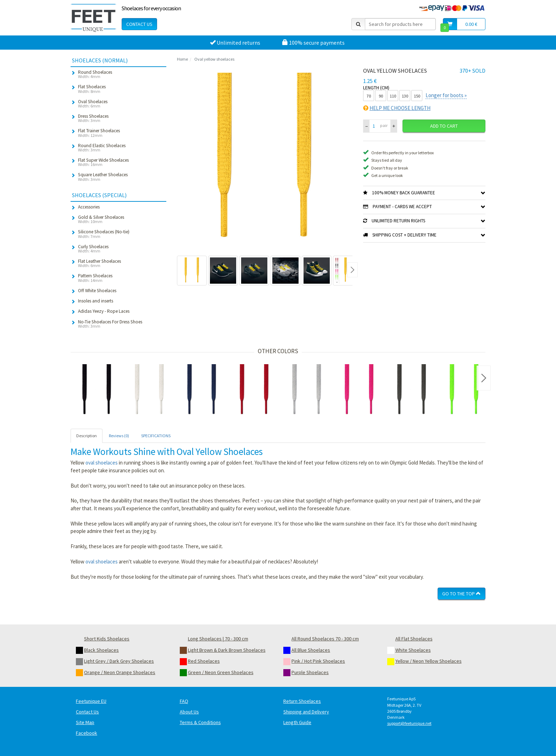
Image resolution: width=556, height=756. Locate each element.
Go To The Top (462, 594)
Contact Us (139, 24)
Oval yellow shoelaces (214, 59)
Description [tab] (87, 436)
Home (182, 59)
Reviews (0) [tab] (119, 436)
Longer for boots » (446, 95)
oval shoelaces (102, 463)
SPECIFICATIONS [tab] (156, 436)
